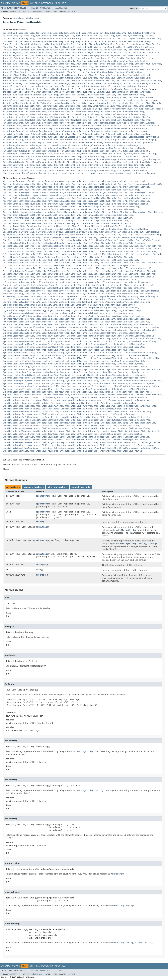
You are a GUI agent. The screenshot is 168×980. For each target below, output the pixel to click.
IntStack (31, 103)
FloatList (91, 47)
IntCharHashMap (106, 294)
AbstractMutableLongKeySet (18, 212)
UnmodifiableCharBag (124, 403)
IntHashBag (9, 296)
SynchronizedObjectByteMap (18, 381)
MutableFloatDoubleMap (43, 134)
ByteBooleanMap (118, 33)
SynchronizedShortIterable (18, 389)
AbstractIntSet (143, 195)
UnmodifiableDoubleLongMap (76, 417)
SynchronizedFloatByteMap (17, 358)
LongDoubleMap (129, 106)
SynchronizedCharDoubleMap (141, 341)
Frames (35, 8)
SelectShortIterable (59, 324)
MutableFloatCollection (16, 134)
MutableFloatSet (12, 137)
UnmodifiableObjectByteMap (18, 442)
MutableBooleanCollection (148, 109)
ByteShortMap (107, 36)
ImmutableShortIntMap (43, 97)
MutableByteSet (54, 117)
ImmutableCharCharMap (113, 58)
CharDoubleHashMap (52, 237)
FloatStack (147, 47)
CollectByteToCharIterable (18, 249)
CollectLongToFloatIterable (19, 277)
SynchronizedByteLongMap (42, 339)
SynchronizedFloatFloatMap (145, 358)
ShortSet (102, 173)
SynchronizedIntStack (148, 369)
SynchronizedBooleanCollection (48, 330)
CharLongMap (129, 39)
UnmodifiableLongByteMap (99, 434)
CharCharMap (42, 39)
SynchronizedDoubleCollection (83, 350)
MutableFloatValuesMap (82, 137)
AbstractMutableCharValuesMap (51, 207)
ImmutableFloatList (39, 75)
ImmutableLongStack (14, 89)
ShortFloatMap (29, 173)
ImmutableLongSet (111, 86)
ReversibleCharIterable (75, 168)
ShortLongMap (89, 173)
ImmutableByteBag (13, 53)
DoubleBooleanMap (54, 41)
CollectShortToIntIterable (52, 282)
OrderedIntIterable (90, 165)
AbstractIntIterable (122, 195)
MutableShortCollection (16, 157)
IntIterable (128, 100)
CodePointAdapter (33, 240)
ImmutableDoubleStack (95, 70)
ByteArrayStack (46, 232)
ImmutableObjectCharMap (106, 89)
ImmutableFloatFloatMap (129, 72)
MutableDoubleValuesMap (39, 131)
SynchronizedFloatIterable (47, 361)
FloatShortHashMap (13, 294)
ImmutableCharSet (138, 61)
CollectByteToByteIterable (148, 246)
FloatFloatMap (45, 47)
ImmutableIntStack (151, 81)
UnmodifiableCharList (73, 409)
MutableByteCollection (61, 114)
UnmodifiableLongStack (99, 440)
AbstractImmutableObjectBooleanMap (82, 190)
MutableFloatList (115, 134)
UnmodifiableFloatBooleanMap (74, 420)
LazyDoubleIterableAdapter (47, 299)
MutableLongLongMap (14, 148)
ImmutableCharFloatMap (43, 61)
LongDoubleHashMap (140, 302)
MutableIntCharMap (13, 140)
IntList (140, 100)
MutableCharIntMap (13, 123)
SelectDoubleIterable (113, 322)
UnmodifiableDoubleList (46, 417)
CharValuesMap (23, 41)
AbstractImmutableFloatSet (134, 187)
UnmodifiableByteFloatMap (81, 400)
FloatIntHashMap (129, 291)
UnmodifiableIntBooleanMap (18, 428)
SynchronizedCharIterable (75, 344)
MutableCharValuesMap (142, 123)
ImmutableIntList (61, 81)
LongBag (69, 106)
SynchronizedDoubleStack (76, 355)
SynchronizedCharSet (14, 347)
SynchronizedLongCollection (133, 372)
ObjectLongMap (75, 162)
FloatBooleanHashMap (134, 288)
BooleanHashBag (139, 229)
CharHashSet (105, 237)
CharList (117, 39)
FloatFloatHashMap (77, 291)
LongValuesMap (103, 109)
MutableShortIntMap (94, 157)
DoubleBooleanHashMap (36, 285)
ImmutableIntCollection (112, 78)
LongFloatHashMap (13, 305)
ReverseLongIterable (138, 319)
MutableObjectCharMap (44, 151)
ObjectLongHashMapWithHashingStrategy (25, 316)
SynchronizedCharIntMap (46, 344)
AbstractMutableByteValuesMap (131, 204)
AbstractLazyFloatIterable (18, 201)
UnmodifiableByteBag (45, 398)
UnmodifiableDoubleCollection (51, 414)
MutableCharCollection (88, 120)
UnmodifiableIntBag (129, 426)
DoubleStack (88, 44)
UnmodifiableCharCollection (109, 406)
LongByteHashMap (100, 302)
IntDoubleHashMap (125, 294)
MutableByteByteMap (14, 114)
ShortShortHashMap (150, 327)
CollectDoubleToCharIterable (117, 257)
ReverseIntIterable (114, 319)
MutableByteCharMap (37, 114)
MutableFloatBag (63, 131)
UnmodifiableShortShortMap (100, 451)
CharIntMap (89, 39)
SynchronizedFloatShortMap (18, 364)
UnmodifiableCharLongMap (100, 409)
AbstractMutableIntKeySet (86, 209)
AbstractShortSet (13, 215)
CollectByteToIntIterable (115, 249)
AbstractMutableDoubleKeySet (86, 207)
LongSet (62, 109)
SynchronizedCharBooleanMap (19, 341)
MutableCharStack (119, 123)
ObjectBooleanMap (106, 159)
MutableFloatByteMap (112, 131)
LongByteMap (99, 106)
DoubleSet (57, 44)
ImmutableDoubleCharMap (148, 64)
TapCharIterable (82, 392)
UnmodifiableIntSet (121, 431)
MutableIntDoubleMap (62, 140)
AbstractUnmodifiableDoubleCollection (25, 226)
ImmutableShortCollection (101, 95)
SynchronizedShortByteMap (141, 384)
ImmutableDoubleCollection (18, 67)
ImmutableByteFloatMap (16, 55)
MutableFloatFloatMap (69, 134)
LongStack (88, 109)
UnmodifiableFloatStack (103, 426)
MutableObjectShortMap (45, 154)
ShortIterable (60, 173)
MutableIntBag (104, 137)
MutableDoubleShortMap (134, 128)
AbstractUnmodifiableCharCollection (112, 223)
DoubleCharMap (89, 41)
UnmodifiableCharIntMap (46, 409)
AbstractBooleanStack (44, 181)
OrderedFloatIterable (66, 165)
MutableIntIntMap (107, 140)
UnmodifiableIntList (70, 431)
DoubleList (27, 44)
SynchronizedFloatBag (103, 355)
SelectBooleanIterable (41, 322)
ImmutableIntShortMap (127, 81)
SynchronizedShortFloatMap (115, 386)
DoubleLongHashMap (51, 288)
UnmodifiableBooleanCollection (88, 395)
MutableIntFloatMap (85, 140)
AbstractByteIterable (69, 181)
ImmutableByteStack (14, 58)
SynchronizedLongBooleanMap (43, 372)
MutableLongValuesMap (101, 148)
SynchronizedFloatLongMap (104, 361)
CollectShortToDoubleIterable (121, 280)
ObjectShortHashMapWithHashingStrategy (93, 316)
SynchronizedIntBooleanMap (100, 364)
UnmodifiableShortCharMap (17, 448)
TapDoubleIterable (103, 392)
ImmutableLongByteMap (65, 83)
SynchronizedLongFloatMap (49, 375)
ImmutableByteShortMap (134, 55)
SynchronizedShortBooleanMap (109, 384)
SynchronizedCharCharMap (78, 341)
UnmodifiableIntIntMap (45, 431)
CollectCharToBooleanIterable (77, 252)
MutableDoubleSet (111, 128)
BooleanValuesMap (89, 33)
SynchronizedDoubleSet (16, 355)
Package (16, 3)
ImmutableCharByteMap (88, 58)
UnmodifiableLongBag (40, 434)
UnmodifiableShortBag (79, 445)
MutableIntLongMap (146, 140)
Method (38, 11)
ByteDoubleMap (11, 36)
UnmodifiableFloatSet (45, 426)
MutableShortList (115, 157)
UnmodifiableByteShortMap (71, 403)
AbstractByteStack (112, 181)
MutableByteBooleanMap (132, 112)
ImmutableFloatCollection (71, 72)
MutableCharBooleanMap (16, 120)
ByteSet (94, 36)
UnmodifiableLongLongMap (17, 440)
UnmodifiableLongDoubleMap (51, 437)
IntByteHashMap (88, 294)
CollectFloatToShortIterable (19, 268)
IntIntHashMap (52, 296)
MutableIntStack (52, 142)
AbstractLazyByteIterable (72, 198)
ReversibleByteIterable (48, 168)
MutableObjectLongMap (15, 154)
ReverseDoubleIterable (64, 319)
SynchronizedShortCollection (49, 386)
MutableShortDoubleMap (43, 157)
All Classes (61, 8)
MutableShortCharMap (145, 154)
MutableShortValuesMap (82, 159)
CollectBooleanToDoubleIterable (56, 243)
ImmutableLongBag (13, 83)
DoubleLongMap (42, 44)
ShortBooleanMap (106, 171)
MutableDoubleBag (13, 126)
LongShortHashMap (100, 305)
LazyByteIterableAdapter (145, 296)
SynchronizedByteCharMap (133, 333)
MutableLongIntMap (112, 145)
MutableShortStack (58, 159)
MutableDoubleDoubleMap (145, 126)
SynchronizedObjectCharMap (49, 381)
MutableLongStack (78, 148)
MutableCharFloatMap (139, 120)
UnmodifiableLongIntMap (110, 437)
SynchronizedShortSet (103, 389)
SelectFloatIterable (138, 322)
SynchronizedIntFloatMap (106, 367)
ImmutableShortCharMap (72, 95)
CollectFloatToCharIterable (148, 263)
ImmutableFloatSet (88, 75)
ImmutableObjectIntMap (48, 92)
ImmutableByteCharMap (90, 53)
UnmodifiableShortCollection (49, 448)
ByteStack (121, 36)
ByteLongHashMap (59, 235)
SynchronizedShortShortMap (132, 389)
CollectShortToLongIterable (84, 282)
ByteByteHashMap (88, 232)
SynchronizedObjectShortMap (50, 384)
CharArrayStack (130, 235)
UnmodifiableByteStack (99, 403)
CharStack (8, 41)
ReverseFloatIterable (90, 319)
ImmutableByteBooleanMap (37, 53)
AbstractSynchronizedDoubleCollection (67, 218)
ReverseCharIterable (38, 319)
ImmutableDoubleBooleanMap (91, 64)
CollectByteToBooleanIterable (115, 246)
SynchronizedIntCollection (46, 367)
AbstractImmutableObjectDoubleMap (60, 192)
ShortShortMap (116, 173)
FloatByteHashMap (13, 291)
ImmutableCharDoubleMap (16, 61)
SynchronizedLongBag (14, 372)
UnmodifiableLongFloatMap (81, 437)
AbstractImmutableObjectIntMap (136, 192)
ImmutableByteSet (111, 55)
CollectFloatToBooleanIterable (81, 263)
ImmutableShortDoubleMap (130, 95)
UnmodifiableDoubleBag (72, 412)
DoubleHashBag (147, 285)
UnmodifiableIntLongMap (96, 431)
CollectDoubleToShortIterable (20, 263)
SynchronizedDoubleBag (97, 347)
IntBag (31, 100)
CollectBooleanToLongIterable (20, 246)
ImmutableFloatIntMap (15, 75)
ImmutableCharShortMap (16, 64)
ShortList (75, 173)
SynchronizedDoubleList (112, 353)
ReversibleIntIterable (16, 171)
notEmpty (41, 565)
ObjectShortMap (96, 162)
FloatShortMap (132, 47)
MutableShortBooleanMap (95, 154)
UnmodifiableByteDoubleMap (51, 400)
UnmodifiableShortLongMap (44, 451)
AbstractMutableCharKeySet (18, 207)
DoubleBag (37, 41)
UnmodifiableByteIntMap (110, 400)
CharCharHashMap (31, 237)
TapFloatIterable (124, 392)
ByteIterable (56, 36)
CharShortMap (154, 39)
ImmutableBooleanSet (115, 50)
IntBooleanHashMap (68, 294)
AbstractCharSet (12, 184)
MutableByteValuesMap (120, 117)
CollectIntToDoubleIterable (19, 271)
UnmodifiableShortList (16, 451)
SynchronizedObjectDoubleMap (82, 381)
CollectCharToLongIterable (115, 254)
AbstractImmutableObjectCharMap (21, 192)
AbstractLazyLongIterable (78, 201)
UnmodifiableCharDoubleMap (141, 406)
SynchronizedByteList (15, 339)
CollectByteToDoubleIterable (51, 249)
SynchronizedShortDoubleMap (83, 386)
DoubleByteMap (73, 41)
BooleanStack (71, 33)
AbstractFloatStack (14, 187)
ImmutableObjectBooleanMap (41, 89)
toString (41, 575)
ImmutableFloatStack (139, 75)
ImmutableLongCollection (117, 83)
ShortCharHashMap (13, 327)
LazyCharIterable (107, 103)
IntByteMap (59, 100)
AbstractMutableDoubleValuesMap (121, 207)
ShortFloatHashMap (57, 327)
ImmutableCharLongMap (115, 61)
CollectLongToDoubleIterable (141, 274)
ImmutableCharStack (40, 64)
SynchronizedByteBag (45, 333)
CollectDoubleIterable (16, 257)
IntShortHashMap (88, 296)
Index (57, 3)
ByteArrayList (29, 232)
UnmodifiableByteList (137, 400)
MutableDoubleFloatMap (16, 128)
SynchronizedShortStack (16, 392)
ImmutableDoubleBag (63, 64)
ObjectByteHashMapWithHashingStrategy (95, 308)
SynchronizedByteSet (69, 339)
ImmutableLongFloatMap (16, 86)
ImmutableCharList (92, 61)
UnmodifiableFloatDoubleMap (52, 423)
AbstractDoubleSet (82, 184)
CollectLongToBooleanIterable (44, 274)
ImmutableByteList (64, 55)
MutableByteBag (109, 112)
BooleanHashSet (11, 232)
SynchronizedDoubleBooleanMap (127, 347)
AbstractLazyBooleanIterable (40, 198)
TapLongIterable (12, 395)
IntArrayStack (48, 294)
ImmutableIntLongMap (83, 81)
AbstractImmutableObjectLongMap (21, 195)
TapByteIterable (63, 392)
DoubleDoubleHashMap (104, 285)
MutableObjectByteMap (15, 151)
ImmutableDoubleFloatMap (78, 67)
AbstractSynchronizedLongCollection (64, 221)
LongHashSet (45, 305)
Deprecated (47, 3)
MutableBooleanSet (36, 112)
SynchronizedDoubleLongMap (141, 353)
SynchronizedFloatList (76, 361)
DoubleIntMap (143, 41)
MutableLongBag (95, 142)
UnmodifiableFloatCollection (19, 423)
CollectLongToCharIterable (109, 274)
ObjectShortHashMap (58, 316)
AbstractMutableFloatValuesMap (53, 209)
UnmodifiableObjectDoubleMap (82, 442)
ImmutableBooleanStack (140, 50)
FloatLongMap (105, 47)
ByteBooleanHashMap (67, 232)
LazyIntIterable (12, 106)
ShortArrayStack (99, 324)
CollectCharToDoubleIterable (19, 254)
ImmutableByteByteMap (65, 53)
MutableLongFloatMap (89, 145)
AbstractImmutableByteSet (40, 187)
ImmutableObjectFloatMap (17, 92)
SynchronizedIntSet (95, 369)
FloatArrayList (94, 288)
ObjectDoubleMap (12, 162)
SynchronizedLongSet (43, 378)
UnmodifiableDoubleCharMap (18, 414)
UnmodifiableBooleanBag (56, 395)
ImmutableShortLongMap (92, 97)
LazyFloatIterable (151, 103)
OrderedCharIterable (14, 165)
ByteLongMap (82, 36)
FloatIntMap (60, 47)
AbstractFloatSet (154, 184)
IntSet (7, 103)
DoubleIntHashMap (29, 288)
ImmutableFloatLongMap (64, 75)
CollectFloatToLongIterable (119, 266)
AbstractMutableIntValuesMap (118, 209)
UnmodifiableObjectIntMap (147, 442)
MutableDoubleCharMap (90, 126)
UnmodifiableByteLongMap (17, 403)
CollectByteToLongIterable (146, 249)
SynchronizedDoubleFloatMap (19, 353)
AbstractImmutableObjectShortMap (59, 195)
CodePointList (52, 240)
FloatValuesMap (11, 50)
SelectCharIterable (89, 322)
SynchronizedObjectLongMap (18, 384)
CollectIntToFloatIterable (51, 271)
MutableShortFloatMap (69, 157)
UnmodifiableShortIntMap (145, 448)
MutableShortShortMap (34, 159)
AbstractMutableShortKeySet (85, 212)
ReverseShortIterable (15, 322)
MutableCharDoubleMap (114, 120)
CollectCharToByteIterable (110, 252)
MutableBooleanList (14, 112)
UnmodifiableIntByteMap (48, 428)
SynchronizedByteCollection (19, 336)
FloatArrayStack (112, 288)
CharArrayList (112, 235)
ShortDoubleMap (11, 173)
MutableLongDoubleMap (65, 145)
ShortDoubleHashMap (34, 327)
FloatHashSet (112, 291)
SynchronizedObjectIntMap (147, 381)
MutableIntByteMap (149, 137)
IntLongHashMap (70, 296)
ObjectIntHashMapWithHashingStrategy (91, 313)
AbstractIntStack (13, 198)
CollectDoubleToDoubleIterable (20, 260)
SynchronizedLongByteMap (74, 372)
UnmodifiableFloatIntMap (115, 423)
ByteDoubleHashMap (128, 232)
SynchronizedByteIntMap (110, 336)
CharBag (149, 36)
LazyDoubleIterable (129, 103)
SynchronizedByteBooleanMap (73, 333)
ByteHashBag (10, 235)
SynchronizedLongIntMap (78, 375)
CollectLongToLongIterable (81, 277)
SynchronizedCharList (103, 344)
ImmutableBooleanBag (32, 50)
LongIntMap (9, 109)
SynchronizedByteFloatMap (81, 336)
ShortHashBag (75, 327)
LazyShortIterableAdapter (17, 302)
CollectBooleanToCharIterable (20, 243)
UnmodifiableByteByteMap (104, 398)
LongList (37, 109)
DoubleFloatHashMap (128, 285)
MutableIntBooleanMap (125, 137)
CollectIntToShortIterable (141, 271)
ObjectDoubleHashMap (59, 310)
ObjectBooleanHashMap (123, 305)
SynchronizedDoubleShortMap (45, 355)
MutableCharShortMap (97, 123)
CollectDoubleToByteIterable (83, 257)
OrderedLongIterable (113, 165)
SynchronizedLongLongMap (17, 378)
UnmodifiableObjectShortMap (50, 445)
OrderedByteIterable (149, 162)
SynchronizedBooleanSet (143, 330)
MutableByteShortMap (75, 117)
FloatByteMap (153, 44)
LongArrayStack (59, 302)
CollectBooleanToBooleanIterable (107, 240)
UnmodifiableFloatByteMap (106, 420)
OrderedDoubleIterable (40, 165)
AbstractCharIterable (136, 181)
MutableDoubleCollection (117, 126)
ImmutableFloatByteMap (16, 72)
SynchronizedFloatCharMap (48, 358)
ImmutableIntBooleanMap (35, 78)
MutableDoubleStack (14, 131)
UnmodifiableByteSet (43, 403)
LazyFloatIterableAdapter (78, 299)
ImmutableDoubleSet (41, 70)
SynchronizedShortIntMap (145, 386)
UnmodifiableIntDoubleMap (136, 428)
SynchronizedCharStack (70, 347)
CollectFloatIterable (50, 263)
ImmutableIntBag (12, 78)
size (38, 570)
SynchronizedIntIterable (17, 369)
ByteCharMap (149, 33)
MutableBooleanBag (122, 109)
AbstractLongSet (12, 204)
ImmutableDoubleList (132, 67)
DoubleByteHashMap (59, 285)
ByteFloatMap (27, 36)
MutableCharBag (142, 117)
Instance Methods (33, 487)
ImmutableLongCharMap (90, 83)
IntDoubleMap (86, 100)
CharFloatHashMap (73, 237)
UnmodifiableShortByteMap (141, 445)
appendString (43, 496)
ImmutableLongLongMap (88, 86)
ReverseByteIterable (14, 319)
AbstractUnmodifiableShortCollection (66, 229)
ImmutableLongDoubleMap (145, 83)
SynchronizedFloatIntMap (17, 361)
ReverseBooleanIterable (130, 316)
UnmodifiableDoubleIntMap (17, 417)
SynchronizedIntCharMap (16, 367)
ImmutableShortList (67, 97)
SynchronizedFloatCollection (80, 358)
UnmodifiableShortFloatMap (115, 448)
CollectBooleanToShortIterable (55, 246)
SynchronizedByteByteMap (104, 333)
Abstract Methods (58, 487)
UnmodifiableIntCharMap (75, 428)
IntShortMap (18, 103)
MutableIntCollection (37, 140)
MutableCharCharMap (63, 120)
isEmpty (40, 522)
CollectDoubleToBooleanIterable (48, 257)
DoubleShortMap (72, 44)
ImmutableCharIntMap (69, 61)
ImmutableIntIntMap (39, 81)
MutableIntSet (11, 142)
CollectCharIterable (47, 252)
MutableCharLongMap (55, 123)
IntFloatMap (102, 100)
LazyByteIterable (87, 103)
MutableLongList (133, 145)
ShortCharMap (140, 171)
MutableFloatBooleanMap (86, 131)
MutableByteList (12, 117)
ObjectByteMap (128, 159)
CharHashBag (91, 237)
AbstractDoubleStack (105, 184)
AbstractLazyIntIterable (48, 201)
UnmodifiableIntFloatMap (17, 431)
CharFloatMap (74, 39)
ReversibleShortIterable (71, 171)
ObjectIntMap (55, 162)
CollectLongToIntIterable (50, 277)
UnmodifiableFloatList (142, 423)
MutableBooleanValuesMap (86, 112)
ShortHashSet (91, 327)
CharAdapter (97, 235)
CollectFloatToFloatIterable (54, 266)
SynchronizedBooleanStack (17, 333)
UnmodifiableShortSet (72, 451)
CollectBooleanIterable (74, 240)
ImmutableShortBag (140, 92)
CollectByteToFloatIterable (84, 249)
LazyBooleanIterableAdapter (114, 296)
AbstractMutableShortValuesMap (119, 212)
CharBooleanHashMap (151, 235)
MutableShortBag (71, 154)
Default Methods (81, 487)
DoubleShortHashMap (73, 288)
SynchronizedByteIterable (139, 336)
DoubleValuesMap (105, 44)
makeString (42, 527)
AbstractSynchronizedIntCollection (23, 221)
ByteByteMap (134, 33)
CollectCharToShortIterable (147, 254)
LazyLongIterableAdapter (135, 299)
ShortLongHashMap (129, 327)
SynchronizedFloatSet (132, 361)
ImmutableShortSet (116, 97)
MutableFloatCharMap (137, 131)
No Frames (45, 8)
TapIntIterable (143, 392)
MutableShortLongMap (138, 157)
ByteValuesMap (136, 36)
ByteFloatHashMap (149, 232)
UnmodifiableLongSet (43, 440)
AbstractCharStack (32, 184)
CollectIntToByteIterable (108, 268)
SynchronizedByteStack (124, 339)
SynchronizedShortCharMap (17, 386)
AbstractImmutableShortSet (94, 195)
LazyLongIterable (32, 106)
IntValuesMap (44, 103)
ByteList (69, 36)
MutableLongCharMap (14, 145)
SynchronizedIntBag (73, 364)
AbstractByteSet (92, 181)
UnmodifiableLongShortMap (71, 440)
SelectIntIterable (13, 324)
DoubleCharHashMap (81, 285)
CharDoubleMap (58, 39)
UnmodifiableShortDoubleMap (83, 448)
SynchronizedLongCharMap (103, 372)
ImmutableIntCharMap (86, 78)
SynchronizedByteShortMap (96, 339)
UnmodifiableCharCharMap (78, 406)
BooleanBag (9, 33)
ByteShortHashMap (79, 235)
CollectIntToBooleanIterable (76, 268)
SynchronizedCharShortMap (41, 347)
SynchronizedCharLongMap (130, 344)
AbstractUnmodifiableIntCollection (111, 226)
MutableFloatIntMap (94, 134)
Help (64, 3)
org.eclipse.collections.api (26, 18)
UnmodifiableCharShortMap (17, 412)
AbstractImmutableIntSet (17, 190)
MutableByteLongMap (33, 117)
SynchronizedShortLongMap (75, 389)
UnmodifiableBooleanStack (17, 398)
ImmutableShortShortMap (141, 97)
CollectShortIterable (142, 277)
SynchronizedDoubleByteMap (18, 350)
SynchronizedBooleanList (115, 330)
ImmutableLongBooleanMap (37, 83)
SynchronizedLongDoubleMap (18, 375)
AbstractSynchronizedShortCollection (107, 221)
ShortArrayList (80, 324)
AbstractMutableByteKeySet (98, 204)
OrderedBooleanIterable (123, 162)
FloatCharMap (10, 47)
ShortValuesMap (147, 173)
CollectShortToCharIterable (87, 280)
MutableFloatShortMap (34, 137)
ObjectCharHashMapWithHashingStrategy (25, 310)
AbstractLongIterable (137, 201)
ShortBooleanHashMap (121, 324)
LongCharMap (114, 106)
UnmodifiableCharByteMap (49, 406)
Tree (37, 3)
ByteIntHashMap (40, 235)
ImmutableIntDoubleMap (139, 78)
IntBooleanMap (44, 100)
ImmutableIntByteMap (62, 78)
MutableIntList (126, 140)
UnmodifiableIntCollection (105, 428)
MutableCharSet (75, 123)
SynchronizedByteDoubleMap (51, 336)
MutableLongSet (34, 148)
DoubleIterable (11, 44)
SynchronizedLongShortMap (71, 378)
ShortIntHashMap (109, 327)
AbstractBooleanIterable (17, 181)
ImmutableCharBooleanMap (60, 58)
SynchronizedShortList (47, 389)
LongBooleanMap (83, 106)
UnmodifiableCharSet (127, 409)
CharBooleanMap (11, 39)
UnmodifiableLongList (137, 437)
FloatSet (118, 47)
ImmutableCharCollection (140, 58)
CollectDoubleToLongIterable (123, 260)
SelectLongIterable (35, 324)
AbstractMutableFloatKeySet (19, 209)
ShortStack (131, 173)
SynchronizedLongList (135, 375)
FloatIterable (76, 47)
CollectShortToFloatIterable (19, 282)
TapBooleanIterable (41, 392)
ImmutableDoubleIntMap (106, 67)
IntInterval (36, 296)
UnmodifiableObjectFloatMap (115, 442)
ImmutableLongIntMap (41, 86)
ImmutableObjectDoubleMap (138, 89)
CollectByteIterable (86, 246)
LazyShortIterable (53, 106)
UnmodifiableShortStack (130, 451)
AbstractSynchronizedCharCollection (23, 218)
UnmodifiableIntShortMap (147, 431)
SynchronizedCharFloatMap (17, 344)
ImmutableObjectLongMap (79, 92)
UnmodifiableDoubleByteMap (136, 412)
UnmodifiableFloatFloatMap (85, 423)
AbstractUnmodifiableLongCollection (23, 229)
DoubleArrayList (144, 282)
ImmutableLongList (64, 86)
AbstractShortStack (34, 215)
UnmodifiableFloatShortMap (74, 426)
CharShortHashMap (13, 240)
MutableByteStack (97, 117)
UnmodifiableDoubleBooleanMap (103, 412)
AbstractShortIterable (151, 212)
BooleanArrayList (98, 229)
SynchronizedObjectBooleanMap (130, 378)
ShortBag (91, 171)
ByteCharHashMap (107, 232)
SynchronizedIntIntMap (134, 367)
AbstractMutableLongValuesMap (51, 212)
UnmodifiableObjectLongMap (18, 445)
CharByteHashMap (12, 237)
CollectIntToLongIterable (110, 271)
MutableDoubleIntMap (41, 128)
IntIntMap (115, 100)
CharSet (142, 39)
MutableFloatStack (58, 137)
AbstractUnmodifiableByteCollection (69, 223)
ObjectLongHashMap (123, 313)
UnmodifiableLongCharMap (128, 434)
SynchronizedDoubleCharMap (49, 350)
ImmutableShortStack (14, 100)
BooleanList (42, 33)
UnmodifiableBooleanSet (149, 395)
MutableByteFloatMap (112, 114)
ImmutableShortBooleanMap (17, 95)
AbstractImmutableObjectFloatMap (99, 192)
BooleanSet (56, 33)
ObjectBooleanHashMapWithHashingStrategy (26, 308)
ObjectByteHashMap (61, 308)
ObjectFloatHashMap (130, 310)
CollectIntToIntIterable (81, 271)
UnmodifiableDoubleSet (105, 417)
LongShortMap (74, 109)
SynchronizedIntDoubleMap (77, 367)
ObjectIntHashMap (58, 313)
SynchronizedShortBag (79, 384)
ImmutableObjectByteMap (74, 89)
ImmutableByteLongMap (88, 55)
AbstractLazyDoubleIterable (133, 198)
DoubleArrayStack (13, 285)
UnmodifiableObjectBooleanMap (130, 440)
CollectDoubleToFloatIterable (56, 260)
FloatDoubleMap (27, 47)
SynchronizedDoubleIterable (81, 353)
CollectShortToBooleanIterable (20, 280)
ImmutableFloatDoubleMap (100, 72)
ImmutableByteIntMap (41, 55)
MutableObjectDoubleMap (74, 151)
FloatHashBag (96, 291)
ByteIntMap (42, 36)
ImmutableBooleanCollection (61, 50)
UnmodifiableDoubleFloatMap (119, 414)
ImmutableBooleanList (90, 50)
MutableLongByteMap (142, 142)
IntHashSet (22, 296)
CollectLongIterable (14, 274)
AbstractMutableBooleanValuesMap (63, 204)
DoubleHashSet (11, 288)
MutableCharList (34, 123)
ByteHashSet (24, 235)
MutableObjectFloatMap (105, 151)
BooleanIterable (25, 33)
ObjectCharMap (149, 159)
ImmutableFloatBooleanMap (144, 70)
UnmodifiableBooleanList (121, 395)
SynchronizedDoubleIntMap (50, 353)
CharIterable (103, 39)
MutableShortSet (12, 159)
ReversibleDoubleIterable (104, 168)
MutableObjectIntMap (134, 151)
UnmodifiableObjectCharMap (49, 442)
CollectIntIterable (48, 268)
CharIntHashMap (121, 237)
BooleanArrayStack (119, 229)
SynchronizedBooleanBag (16, 330)
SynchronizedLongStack (99, 378)
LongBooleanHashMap (79, 302)
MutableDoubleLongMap (88, 128)
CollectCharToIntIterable (84, 254)
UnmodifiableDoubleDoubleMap (86, 414)
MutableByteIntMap (135, 114)
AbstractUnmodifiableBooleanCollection (25, 223)
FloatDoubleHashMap (55, 291)
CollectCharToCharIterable (141, 252)
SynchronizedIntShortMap (121, 369)
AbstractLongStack (32, 204)
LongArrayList (41, 302)
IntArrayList (32, 294)
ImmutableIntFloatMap (15, 81)
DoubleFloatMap (126, 41)
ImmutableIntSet (105, 81)
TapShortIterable (32, 395)
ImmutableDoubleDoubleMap (49, 67)
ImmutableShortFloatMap (16, 97)
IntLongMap (152, 100)
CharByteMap (28, 39)
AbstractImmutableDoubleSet (102, 187)
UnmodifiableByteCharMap (133, 398)
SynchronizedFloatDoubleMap (113, 358)
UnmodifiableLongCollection (19, 437)
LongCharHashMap (120, 302)
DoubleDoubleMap (108, 41)
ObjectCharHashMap (128, 308)
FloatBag (120, 44)
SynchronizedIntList (43, 369)
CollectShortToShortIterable (117, 282)
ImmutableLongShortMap (134, 86)
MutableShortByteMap (121, 154)
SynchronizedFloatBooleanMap (133, 355)
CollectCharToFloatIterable (52, 254)
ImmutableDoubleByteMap (120, 64)
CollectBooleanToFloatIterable (93, 243)
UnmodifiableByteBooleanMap (73, 398)
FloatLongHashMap (149, 291)
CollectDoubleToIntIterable (90, 260)
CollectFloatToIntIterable (87, 266)
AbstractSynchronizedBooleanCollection (69, 215)
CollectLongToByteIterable (77, 274)
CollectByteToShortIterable (19, 252)
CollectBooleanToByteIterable (144, 240)
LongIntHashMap (61, 305)
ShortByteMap (124, 171)
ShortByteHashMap (143, 324)
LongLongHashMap (80, 305)
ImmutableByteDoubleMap (145, 53)
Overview (5, 3)
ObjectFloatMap (34, 162)
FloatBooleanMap (136, 44)
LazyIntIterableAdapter (107, 299)
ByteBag (104, 33)
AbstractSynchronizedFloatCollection (111, 218)
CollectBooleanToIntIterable (128, 243)
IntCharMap (72, 100)
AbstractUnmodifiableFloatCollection (69, 226)
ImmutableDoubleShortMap (68, 70)
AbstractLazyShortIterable (109, 201)
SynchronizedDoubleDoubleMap (117, 350)
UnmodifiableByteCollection (19, 400)
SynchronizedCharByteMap (49, 341)
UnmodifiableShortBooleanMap (109, 445)
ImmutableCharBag (36, 58)
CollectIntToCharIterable (138, 268)
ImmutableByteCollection (117, 53)
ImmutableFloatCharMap (42, 72)
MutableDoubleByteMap (65, 126)
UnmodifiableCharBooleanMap (19, 406)
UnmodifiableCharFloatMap (17, 409)
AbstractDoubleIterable (57, 184)
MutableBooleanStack (59, 112)
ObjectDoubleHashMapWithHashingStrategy (95, 310)
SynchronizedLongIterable (107, 375)
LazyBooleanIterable (64, 103)
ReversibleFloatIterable (134, 168)
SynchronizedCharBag (150, 339)
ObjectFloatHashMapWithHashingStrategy (25, 313)
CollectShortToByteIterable (55, 280)
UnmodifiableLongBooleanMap (68, 434)
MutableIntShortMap (31, 142)
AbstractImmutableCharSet (71, 187)
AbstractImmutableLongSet (46, 190)
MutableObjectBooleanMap (128, 148)
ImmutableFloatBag (118, 70)
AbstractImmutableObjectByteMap (121, 190)
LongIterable (23, 109)
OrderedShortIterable (138, 165)
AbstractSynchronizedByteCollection (113, 215)
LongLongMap (50, 109)
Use (32, 3)
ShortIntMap (45, 173)
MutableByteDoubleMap (88, 114)
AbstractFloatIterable (130, 184)
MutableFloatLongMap (138, 134)
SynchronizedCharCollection (109, 341)
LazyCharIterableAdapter (17, 299)
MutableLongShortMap (56, 148)
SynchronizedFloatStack (48, 364)
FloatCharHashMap (33, 291)
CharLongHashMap (140, 237)
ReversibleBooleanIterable (18, 168)
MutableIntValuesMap (74, 142)
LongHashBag (30, 305)
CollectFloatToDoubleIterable (20, 266)
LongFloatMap (146, 106)
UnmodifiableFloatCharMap (136, 420)
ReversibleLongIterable (43, 171)
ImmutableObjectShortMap (111, 92)
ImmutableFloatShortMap (113, 75)
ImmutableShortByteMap (46, 95)
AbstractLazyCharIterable (102, 198)
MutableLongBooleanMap (117, 142)
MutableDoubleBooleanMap (37, 126)
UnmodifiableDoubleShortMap (135, 417)
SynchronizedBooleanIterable (83, 330)
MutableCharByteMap (40, 120)
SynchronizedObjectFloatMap (115, 381)
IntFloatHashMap (145, 294)
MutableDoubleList (64, 128)
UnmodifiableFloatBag (44, 420)
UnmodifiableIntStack (15, 434)
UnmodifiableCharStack (46, 412)
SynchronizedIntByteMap (130, 364)
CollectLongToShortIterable (113, 277)
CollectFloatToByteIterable (115, 263)
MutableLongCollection (39, 145)
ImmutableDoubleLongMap (16, 70)
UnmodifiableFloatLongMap (17, 426)
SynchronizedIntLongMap (69, 369)
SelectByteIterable (66, 322)
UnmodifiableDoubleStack (17, 420)
